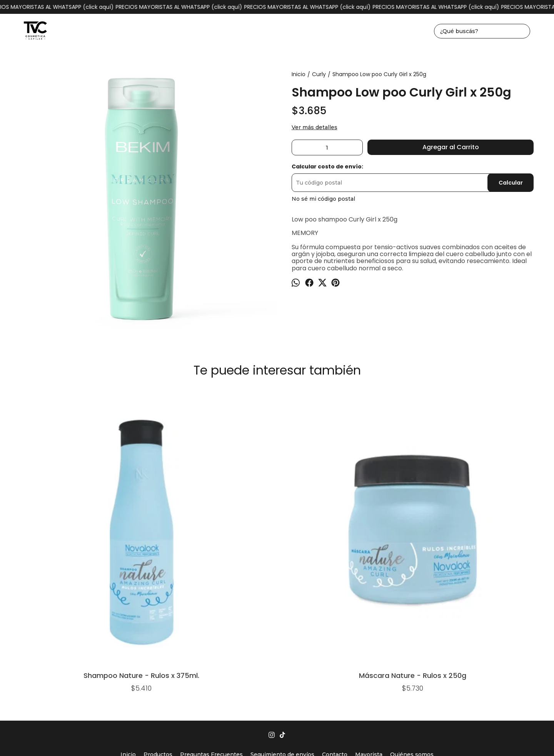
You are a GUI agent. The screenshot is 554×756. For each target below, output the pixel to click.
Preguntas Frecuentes (211, 596)
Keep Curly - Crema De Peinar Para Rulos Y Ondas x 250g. (386, 410)
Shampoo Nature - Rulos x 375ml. (60, 515)
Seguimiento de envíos (282, 596)
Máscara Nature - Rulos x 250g (169, 515)
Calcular (511, 183)
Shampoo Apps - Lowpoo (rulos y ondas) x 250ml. (494, 410)
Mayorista (369, 596)
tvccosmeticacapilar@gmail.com (277, 625)
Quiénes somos (412, 596)
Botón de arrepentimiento (405, 738)
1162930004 (277, 613)
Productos (158, 596)
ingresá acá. (364, 738)
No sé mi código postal (323, 199)
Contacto (335, 596)
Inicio (128, 596)
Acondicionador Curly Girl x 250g (277, 410)
